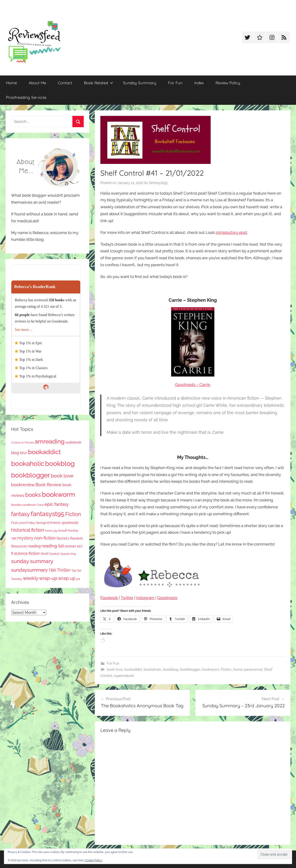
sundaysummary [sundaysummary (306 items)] (29, 570)
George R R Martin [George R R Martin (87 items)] (48, 523)
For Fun (175, 83)
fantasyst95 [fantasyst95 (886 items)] (48, 514)
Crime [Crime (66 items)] (40, 505)
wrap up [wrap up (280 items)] (67, 578)
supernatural (124, 676)
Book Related (99, 83)
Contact (65, 83)
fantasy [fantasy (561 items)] (20, 514)
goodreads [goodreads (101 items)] (70, 523)
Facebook (109, 598)
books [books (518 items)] (33, 495)
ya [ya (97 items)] (78, 579)
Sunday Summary (140, 83)
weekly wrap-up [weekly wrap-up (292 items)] (40, 578)
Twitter (127, 598)
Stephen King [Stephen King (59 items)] (68, 554)
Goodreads (167, 598)
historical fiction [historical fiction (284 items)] (28, 530)
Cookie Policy (94, 860)
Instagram (145, 598)
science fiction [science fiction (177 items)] (27, 553)
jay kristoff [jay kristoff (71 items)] (60, 531)
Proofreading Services (26, 97)
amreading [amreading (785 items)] (50, 441)
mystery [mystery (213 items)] (25, 538)
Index (199, 83)
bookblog (171, 669)
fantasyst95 (158, 183)
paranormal (253, 669)
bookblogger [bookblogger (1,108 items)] (31, 475)
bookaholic (153, 669)
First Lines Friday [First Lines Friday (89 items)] (23, 523)
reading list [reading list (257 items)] (53, 546)
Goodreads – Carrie (193, 385)
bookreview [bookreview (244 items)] (23, 485)
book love (115, 669)
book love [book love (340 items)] (62, 476)
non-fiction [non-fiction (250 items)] (45, 538)
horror (238, 669)
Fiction (226, 669)
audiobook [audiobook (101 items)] (73, 442)
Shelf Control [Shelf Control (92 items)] (50, 554)
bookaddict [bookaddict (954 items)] (44, 452)
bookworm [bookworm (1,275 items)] (59, 494)
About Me (37, 83)
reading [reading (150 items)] (34, 546)
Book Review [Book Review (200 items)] (49, 485)
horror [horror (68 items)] (49, 531)
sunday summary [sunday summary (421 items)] (32, 561)
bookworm (211, 669)
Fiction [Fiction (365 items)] (73, 514)
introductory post (231, 232)
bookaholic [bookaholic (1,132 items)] (28, 464)
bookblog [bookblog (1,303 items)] (60, 463)
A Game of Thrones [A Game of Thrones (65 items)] (22, 443)
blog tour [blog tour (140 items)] (19, 453)
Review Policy (228, 83)
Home (11, 83)
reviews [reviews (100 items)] (70, 546)
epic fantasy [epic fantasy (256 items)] (57, 504)
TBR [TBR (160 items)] (52, 570)
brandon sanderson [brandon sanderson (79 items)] (23, 505)
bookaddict (133, 669)
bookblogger (190, 669)
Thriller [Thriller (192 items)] (64, 570)
